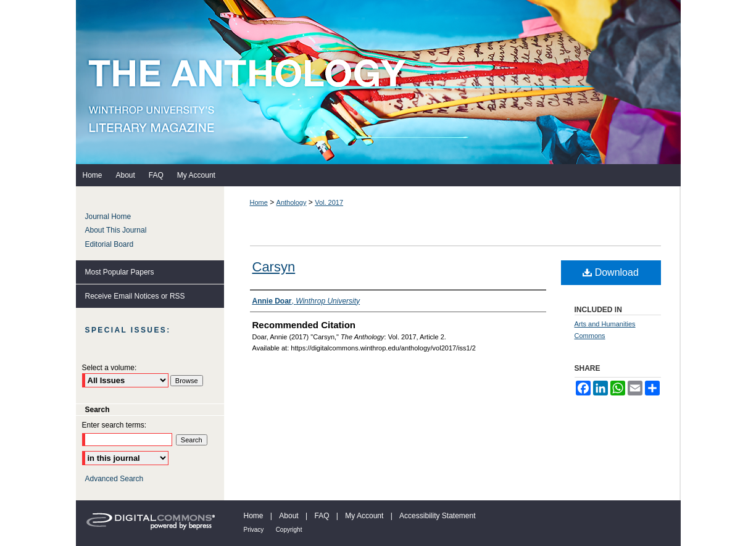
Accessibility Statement (437, 516)
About (289, 516)
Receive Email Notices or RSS (135, 296)
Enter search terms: (114, 425)
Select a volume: (110, 368)
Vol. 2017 (329, 202)
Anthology (292, 202)
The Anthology (378, 82)
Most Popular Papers (120, 272)
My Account (364, 516)
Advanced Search (114, 479)
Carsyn (274, 267)
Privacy (254, 530)
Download (611, 272)
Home (259, 202)
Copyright (289, 530)
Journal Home (108, 217)
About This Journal (116, 230)
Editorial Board (110, 244)
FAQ (322, 516)
